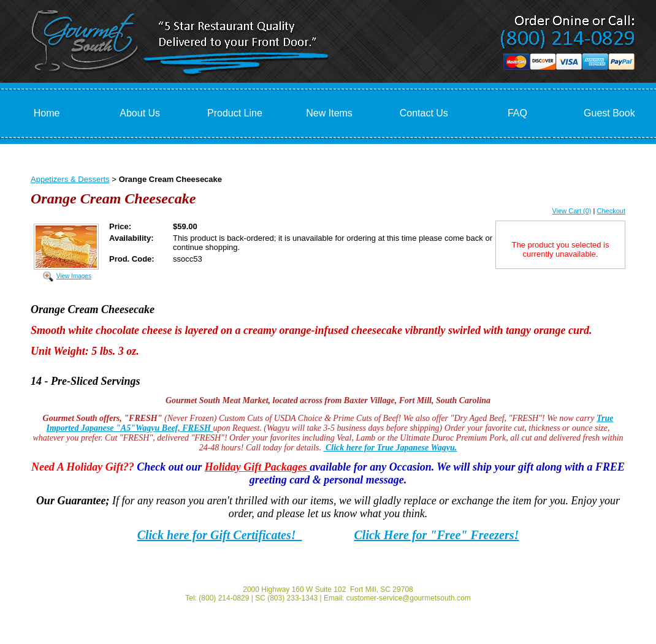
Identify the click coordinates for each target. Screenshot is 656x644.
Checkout (611, 211)
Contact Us (424, 113)
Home (47, 113)
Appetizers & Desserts (70, 179)
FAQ (517, 113)
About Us (140, 113)
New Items (329, 113)
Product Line (235, 113)
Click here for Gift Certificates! (220, 535)
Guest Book (609, 113)
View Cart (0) (572, 211)
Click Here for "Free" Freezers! (437, 535)
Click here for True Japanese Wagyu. (390, 448)
